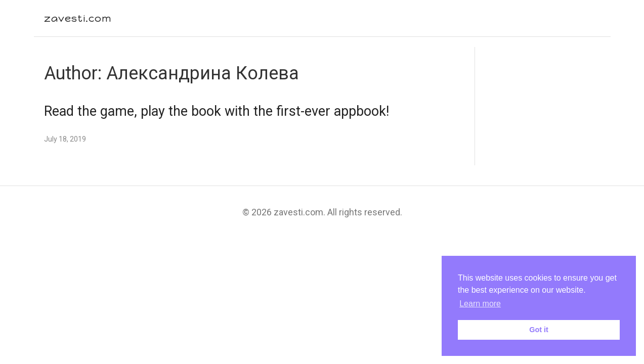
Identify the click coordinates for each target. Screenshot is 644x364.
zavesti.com (78, 18)
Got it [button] (539, 330)
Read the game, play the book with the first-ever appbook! (217, 111)
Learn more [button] (480, 304)
